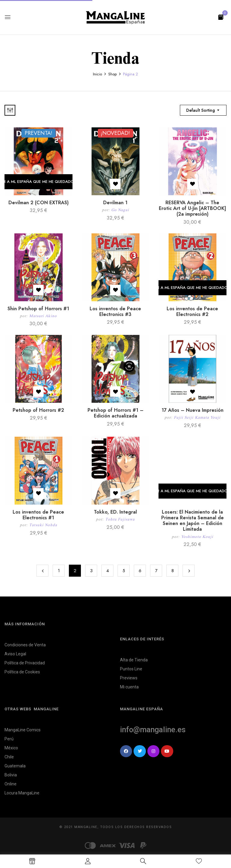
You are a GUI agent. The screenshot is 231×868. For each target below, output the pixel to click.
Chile (9, 757)
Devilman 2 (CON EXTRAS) (38, 203)
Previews (129, 678)
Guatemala (15, 766)
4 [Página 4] (108, 571)
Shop (112, 74)
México (11, 748)
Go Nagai (120, 210)
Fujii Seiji (184, 417)
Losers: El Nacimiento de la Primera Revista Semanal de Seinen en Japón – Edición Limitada (192, 521)
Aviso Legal (15, 654)
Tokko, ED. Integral (115, 512)
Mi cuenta (129, 687)
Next (189, 571)
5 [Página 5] (124, 571)
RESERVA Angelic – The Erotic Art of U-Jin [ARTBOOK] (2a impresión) (192, 208)
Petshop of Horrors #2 (38, 410)
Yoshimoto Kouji (197, 537)
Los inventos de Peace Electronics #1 (38, 515)
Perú (9, 739)
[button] (221, 17)
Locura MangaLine (22, 793)
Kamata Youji (208, 417)
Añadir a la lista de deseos (115, 184)
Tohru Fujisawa (120, 519)
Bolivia (11, 775)
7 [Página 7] (156, 571)
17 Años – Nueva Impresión (192, 410)
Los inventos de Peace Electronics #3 (115, 311)
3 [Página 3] (91, 571)
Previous (42, 571)
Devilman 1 (115, 203)
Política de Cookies (22, 672)
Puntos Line (131, 669)
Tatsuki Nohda (43, 525)
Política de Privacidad (25, 663)
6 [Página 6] (140, 571)
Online (11, 784)
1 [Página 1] (59, 571)
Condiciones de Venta (25, 645)
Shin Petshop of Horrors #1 (38, 309)
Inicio (97, 74)
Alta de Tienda (134, 660)
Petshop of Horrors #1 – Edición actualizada (115, 413)
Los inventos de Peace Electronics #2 (192, 311)
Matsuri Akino (43, 316)
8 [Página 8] (173, 571)
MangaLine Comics (23, 730)
